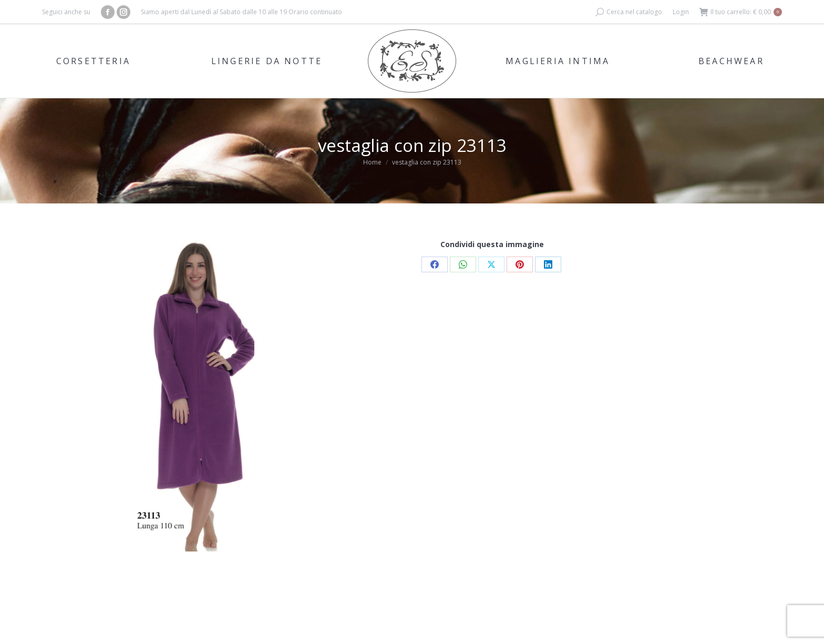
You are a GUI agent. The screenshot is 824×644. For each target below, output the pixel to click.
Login (681, 12)
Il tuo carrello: (741, 12)
